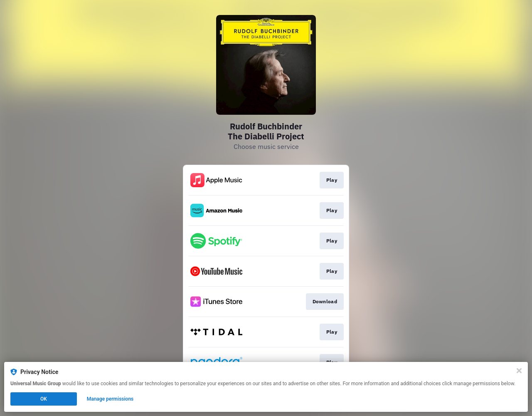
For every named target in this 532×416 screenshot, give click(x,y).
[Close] (519, 371)
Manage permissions (110, 399)
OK (44, 399)
